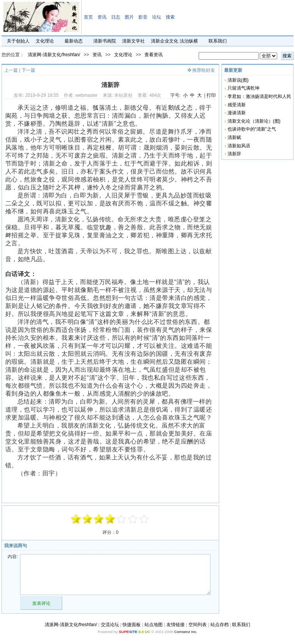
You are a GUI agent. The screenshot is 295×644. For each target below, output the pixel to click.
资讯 (102, 17)
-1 (99, 519)
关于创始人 (18, 41)
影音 (143, 17)
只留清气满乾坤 (243, 88)
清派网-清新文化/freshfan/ (54, 55)
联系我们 (218, 41)
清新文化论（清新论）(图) (254, 121)
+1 (122, 519)
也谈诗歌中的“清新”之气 (252, 129)
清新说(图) (238, 80)
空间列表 (198, 625)
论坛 (157, 17)
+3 (133, 519)
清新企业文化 (165, 41)
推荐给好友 (204, 70)
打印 (211, 95)
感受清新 (237, 105)
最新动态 (74, 41)
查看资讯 (154, 55)
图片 (129, 17)
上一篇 (11, 70)
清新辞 (234, 154)
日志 (116, 17)
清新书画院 (105, 41)
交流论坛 (110, 625)
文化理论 (45, 41)
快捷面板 (132, 625)
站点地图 (154, 625)
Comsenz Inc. (186, 632)
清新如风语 (239, 146)
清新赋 (234, 137)
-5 (76, 519)
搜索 (170, 17)
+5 (144, 519)
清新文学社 (133, 41)
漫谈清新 (237, 113)
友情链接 (176, 625)
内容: (13, 557)
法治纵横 (189, 41)
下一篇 (28, 70)
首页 (88, 17)
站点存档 (220, 625)
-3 (88, 519)
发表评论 (41, 603)
